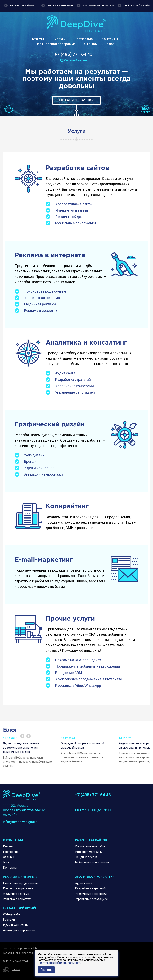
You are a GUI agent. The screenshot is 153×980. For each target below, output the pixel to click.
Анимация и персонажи (43, 474)
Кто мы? (39, 39)
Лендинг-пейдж (69, 217)
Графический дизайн (137, 5)
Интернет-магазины (72, 210)
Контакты (110, 39)
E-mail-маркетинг (44, 560)
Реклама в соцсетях (41, 310)
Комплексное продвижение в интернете (89, 679)
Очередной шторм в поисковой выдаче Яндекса (82, 745)
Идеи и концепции (39, 468)
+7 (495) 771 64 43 (74, 54)
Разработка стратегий (73, 380)
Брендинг (32, 461)
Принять (46, 970)
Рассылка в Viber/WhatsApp (78, 686)
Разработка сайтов (22, 5)
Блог (110, 44)
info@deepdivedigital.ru (21, 822)
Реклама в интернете (60, 5)
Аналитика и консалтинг (99, 5)
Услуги (60, 39)
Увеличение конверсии (75, 386)
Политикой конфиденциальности (60, 963)
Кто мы (8, 846)
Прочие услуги (70, 619)
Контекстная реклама (42, 298)
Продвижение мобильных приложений (88, 666)
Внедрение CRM (69, 673)
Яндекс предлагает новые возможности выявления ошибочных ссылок (21, 748)
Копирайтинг (67, 506)
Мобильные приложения (76, 223)
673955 (29, 953)
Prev (22, 736)
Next (29, 736)
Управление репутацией (75, 392)
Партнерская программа (56, 44)
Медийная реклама (40, 304)
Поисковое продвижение (45, 291)
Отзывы (91, 44)
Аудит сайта (65, 373)
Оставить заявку (76, 100)
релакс (145, 112)
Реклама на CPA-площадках (78, 660)
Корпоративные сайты (74, 204)
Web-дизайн (34, 455)
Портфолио (84, 39)
